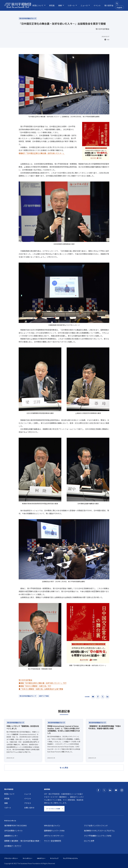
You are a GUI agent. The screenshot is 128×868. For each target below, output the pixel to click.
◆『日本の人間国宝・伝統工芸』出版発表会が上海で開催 (41, 689)
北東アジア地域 (44, 696)
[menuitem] (38, 5)
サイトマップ (54, 858)
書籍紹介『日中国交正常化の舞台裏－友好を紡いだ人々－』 (42, 153)
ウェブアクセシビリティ (71, 858)
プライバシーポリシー (11, 858)
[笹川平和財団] (18, 5)
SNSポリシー (41, 858)
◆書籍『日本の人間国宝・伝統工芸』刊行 (35, 686)
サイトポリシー (28, 858)
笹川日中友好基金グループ (28, 696)
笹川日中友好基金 (25, 680)
